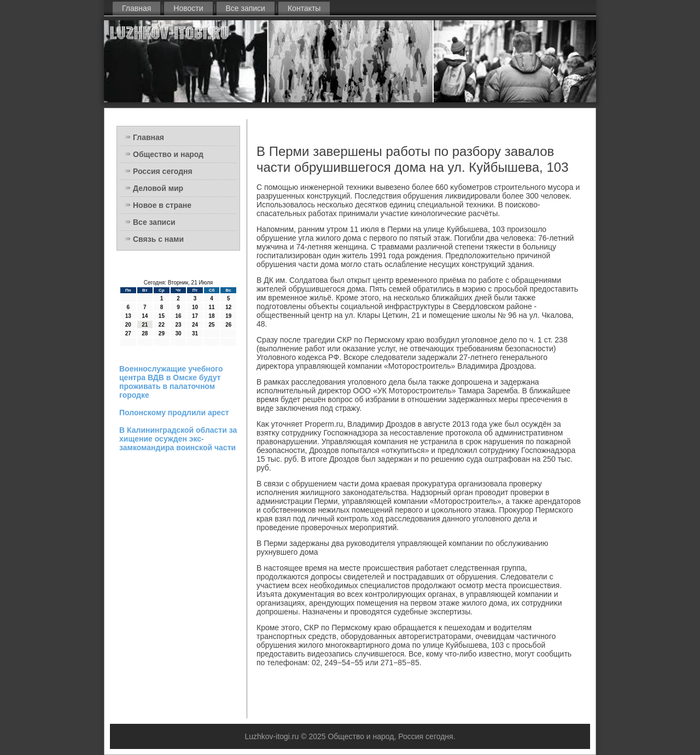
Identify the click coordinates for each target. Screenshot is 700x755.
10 (195, 307)
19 (228, 316)
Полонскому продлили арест (174, 413)
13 (128, 316)
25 (212, 325)
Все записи (246, 8)
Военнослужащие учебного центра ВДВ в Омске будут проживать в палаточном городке (171, 382)
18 (212, 316)
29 (162, 333)
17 (195, 316)
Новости (188, 8)
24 (195, 325)
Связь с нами (158, 239)
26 (228, 325)
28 (145, 333)
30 (178, 333)
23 (178, 325)
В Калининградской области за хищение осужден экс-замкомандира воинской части (178, 439)
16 (178, 316)
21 (145, 325)
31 (195, 333)
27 (128, 333)
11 (212, 307)
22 (162, 325)
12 (228, 307)
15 (162, 316)
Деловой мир (158, 188)
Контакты (304, 8)
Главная (136, 8)
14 (145, 316)
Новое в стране (162, 205)
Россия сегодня (163, 171)
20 (128, 325)
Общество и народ (168, 154)
